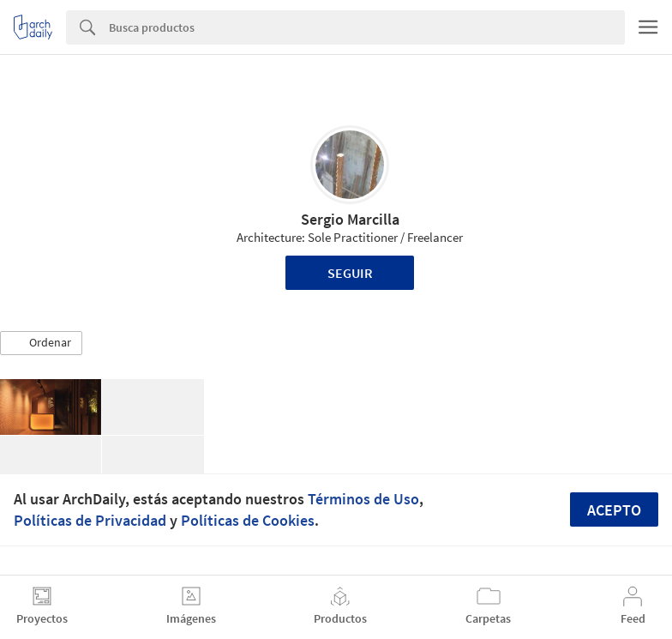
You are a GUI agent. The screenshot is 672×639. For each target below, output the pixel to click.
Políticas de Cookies (248, 520)
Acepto (614, 510)
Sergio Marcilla (350, 219)
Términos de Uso (363, 499)
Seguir (350, 273)
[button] (41, 343)
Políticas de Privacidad (90, 520)
